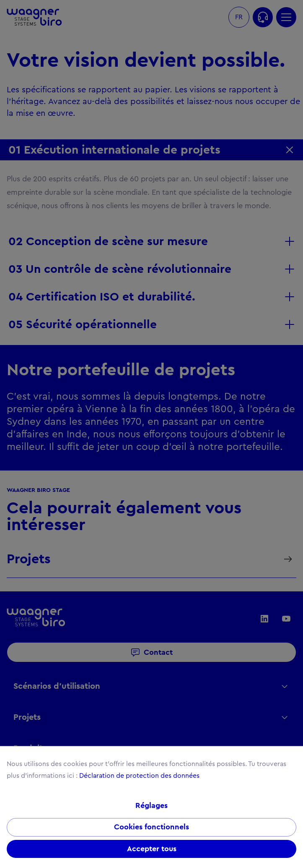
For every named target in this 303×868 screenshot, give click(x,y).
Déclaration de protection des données (139, 776)
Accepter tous (151, 849)
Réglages (151, 806)
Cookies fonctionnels (151, 827)
